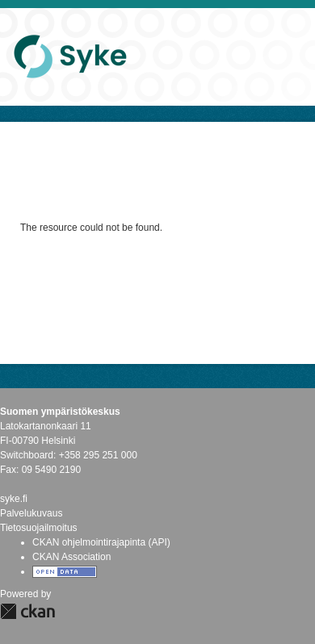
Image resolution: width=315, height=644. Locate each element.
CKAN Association (71, 557)
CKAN (27, 611)
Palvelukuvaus (31, 513)
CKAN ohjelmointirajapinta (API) (101, 542)
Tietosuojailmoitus (39, 528)
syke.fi (14, 499)
